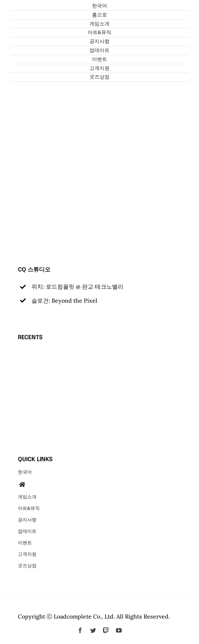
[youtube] (119, 630)
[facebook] (80, 630)
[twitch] (106, 630)
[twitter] (93, 630)
